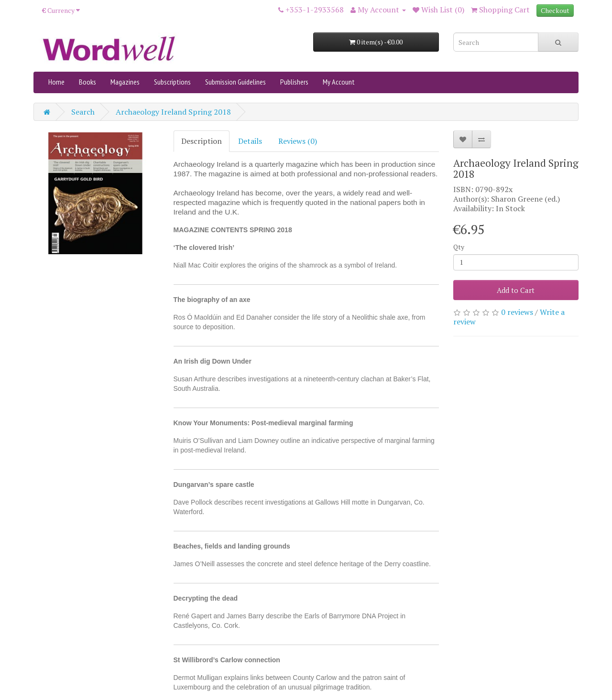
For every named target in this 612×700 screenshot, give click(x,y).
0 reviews (517, 312)
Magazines (125, 82)
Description (202, 141)
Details (250, 141)
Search (83, 112)
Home (56, 82)
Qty (459, 247)
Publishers (294, 82)
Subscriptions (172, 82)
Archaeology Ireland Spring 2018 (173, 112)
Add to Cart (516, 290)
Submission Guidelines (235, 82)
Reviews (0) (298, 141)
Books (87, 82)
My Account (339, 82)
